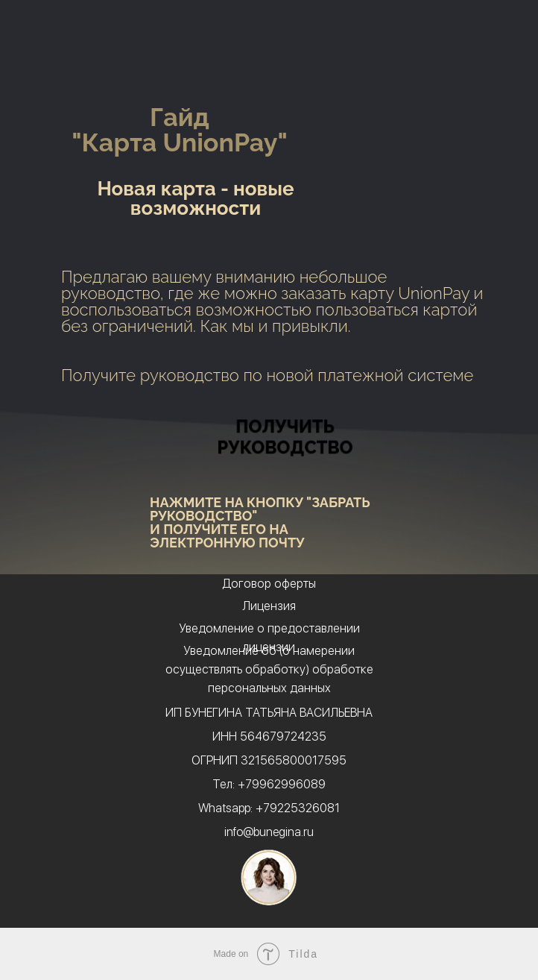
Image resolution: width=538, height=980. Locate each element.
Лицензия (269, 606)
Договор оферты (269, 584)
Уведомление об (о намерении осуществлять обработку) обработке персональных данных (269, 669)
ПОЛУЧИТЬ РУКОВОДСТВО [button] (285, 437)
